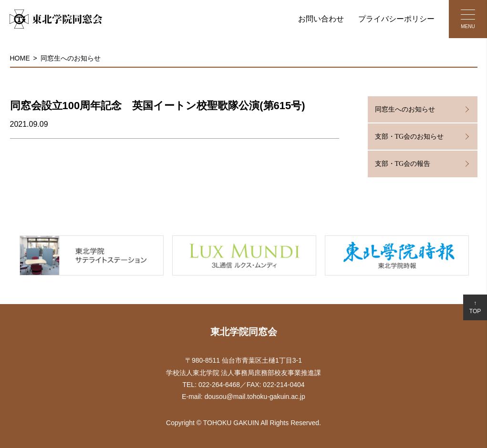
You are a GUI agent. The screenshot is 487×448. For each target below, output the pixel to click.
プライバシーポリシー (396, 19)
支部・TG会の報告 (403, 164)
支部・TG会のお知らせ (409, 137)
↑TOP (475, 307)
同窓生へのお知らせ (71, 58)
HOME (20, 58)
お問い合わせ (321, 19)
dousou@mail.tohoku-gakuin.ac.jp (255, 397)
